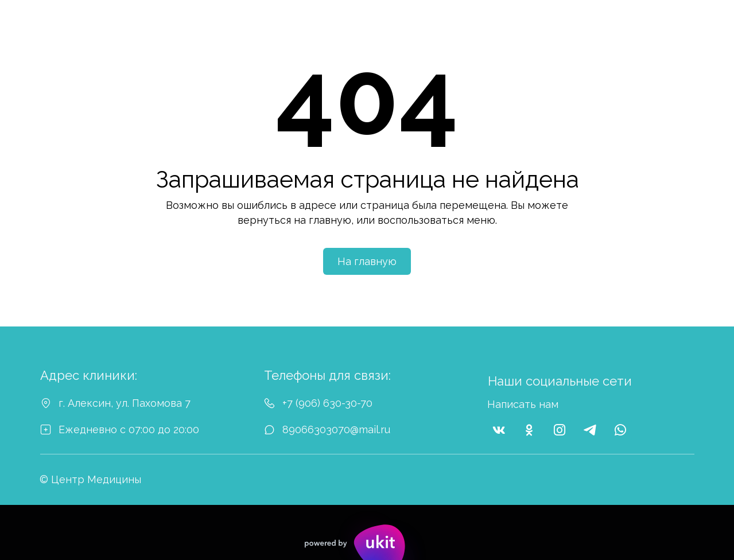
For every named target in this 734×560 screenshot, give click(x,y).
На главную (367, 261)
